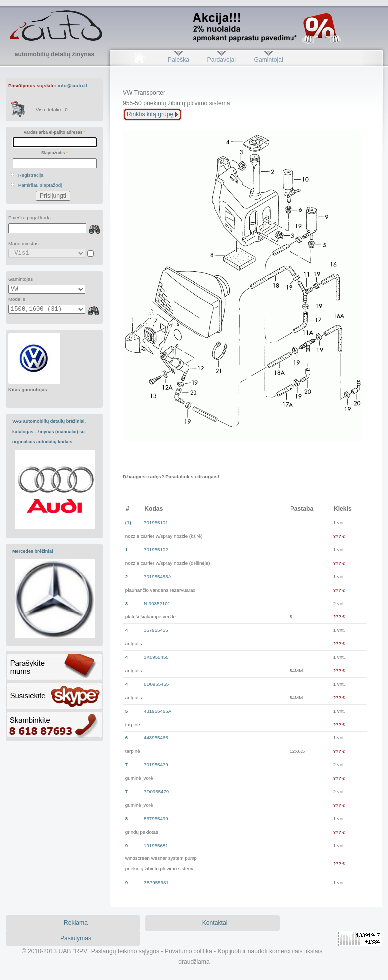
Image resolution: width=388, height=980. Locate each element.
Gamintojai (268, 60)
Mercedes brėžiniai (33, 551)
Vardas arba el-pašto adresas (54, 132)
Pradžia (139, 60)
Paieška (178, 60)
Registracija (31, 175)
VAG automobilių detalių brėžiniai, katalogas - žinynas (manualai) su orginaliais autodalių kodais (49, 431)
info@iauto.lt (72, 85)
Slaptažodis (54, 153)
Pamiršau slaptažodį (40, 185)
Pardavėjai (222, 60)
